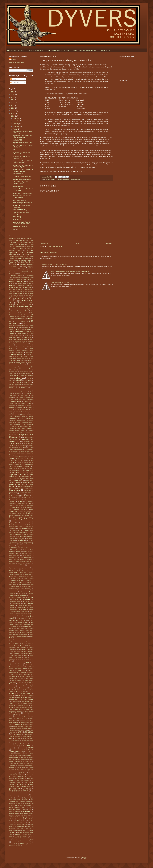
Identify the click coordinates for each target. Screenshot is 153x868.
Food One (29, 468)
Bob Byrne (19, 328)
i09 (19, 544)
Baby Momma (18, 293)
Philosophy (12, 684)
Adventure (31, 264)
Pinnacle (30, 684)
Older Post (109, 243)
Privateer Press (14, 699)
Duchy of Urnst (28, 426)
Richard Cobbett (28, 717)
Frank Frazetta (15, 472)
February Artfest (23, 466)
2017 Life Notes (19, 244)
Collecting (29, 360)
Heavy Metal (18, 534)
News (25, 655)
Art (30, 283)
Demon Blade (28, 401)
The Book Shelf (19, 779)
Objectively (12, 663)
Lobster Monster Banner (25, 605)
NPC (26, 657)
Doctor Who (28, 411)
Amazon (31, 274)
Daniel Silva (29, 390)
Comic (30, 362)
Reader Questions (16, 713)
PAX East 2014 (28, 674)
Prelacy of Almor (22, 695)
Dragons (13, 421)
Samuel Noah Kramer (28, 738)
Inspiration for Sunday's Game (22, 179)
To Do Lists (17, 804)
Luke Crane (25, 611)
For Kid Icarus (17, 219)
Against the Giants (14, 270)
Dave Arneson (28, 394)
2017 (13, 105)
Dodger (11, 413)
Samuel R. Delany (15, 740)
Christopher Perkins (16, 354)
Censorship (21, 349)
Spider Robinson (14, 758)
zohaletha (18, 846)
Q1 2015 (18, 703)
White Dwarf (20, 826)
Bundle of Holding (23, 339)
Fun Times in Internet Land (21, 478)
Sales (11, 738)
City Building (24, 356)
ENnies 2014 (30, 459)
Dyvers (14, 59)
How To (30, 540)
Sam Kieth (17, 738)
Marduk (19, 619)
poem (21, 690)
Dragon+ (22, 419)
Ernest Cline (14, 461)
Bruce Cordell (28, 337)
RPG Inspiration (17, 734)
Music (29, 644)
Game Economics (16, 482)
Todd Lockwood (26, 804)
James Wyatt (13, 557)
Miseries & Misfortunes (26, 630)
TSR (30, 807)
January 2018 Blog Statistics (17, 559)
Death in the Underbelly (20, 210)
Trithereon (24, 807)
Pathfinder (31, 673)
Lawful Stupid (15, 586)
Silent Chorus (22, 748)
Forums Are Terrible (28, 470)
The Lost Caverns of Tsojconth (19, 790)
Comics (22, 364)
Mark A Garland (27, 619)
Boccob (26, 328)
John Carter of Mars (24, 567)
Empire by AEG (17, 140)
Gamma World (13, 492)
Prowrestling (16, 702)
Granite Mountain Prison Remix (18, 509)
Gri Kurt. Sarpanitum (26, 523)
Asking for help (26, 287)
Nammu (24, 648)
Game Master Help (75, 180)
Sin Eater (31, 748)
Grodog (29, 525)
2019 (13, 100)
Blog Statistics (20, 321)
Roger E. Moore (24, 730)
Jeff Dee (29, 561)
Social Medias (30, 752)
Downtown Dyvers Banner (21, 413)
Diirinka (29, 405)
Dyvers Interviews (14, 451)
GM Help (20, 502)
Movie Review (24, 642)
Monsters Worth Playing (22, 636)
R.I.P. (27, 705)
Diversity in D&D (21, 407)
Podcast (16, 690)
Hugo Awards (28, 542)
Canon (26, 343)
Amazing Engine (23, 274)
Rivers (21, 721)
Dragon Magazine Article (17, 417)
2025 (13, 95)
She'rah (16, 746)
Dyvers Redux (15, 453)
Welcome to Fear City (22, 825)
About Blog (106, 50)
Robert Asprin (25, 723)
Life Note (31, 598)
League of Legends (14, 588)
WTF (32, 840)
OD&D (27, 663)
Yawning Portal (15, 842)
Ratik (25, 711)
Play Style (16, 688)
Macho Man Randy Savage (24, 613)
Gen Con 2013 (15, 496)
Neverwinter (31, 649)
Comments (15, 83)
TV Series (16, 809)
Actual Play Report (26, 262)
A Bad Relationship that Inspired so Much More (22, 183)
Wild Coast (20, 828)
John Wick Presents (26, 569)
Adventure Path (13, 268)
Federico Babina (13, 468)
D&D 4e (19, 382)
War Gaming (16, 821)
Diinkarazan (21, 405)
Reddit (16, 715)
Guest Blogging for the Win (26, 529)
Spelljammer (28, 756)
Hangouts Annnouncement (20, 532)
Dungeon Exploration (14, 428)
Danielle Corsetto (14, 392)
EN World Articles (20, 459)
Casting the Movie (22, 347)
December (16, 118)
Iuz (33, 548)
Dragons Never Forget (15, 424)
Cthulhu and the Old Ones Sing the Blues (21, 376)
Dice (30, 403)
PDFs (17, 678)
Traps (18, 807)
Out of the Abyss (20, 671)
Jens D (29, 563)
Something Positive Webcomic (19, 754)
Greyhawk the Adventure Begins (22, 521)
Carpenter (29, 345)
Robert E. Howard (20, 724)
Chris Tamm (28, 353)
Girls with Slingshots (15, 500)
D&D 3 (11, 380)
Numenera (26, 659)
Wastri (24, 821)
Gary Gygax (13, 494)
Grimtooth (12, 525)
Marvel (30, 621)
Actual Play (13, 262)
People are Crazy (15, 680)
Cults (12, 378)
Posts (13, 79)
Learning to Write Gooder (16, 590)
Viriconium (12, 819)
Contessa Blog (28, 366)
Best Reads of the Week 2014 (23, 305)
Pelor (22, 678)
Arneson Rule (22, 283)
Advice (23, 268)
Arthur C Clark (22, 286)
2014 (13, 113)
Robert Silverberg (18, 726)
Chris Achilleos (19, 353)
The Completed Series (36, 50)
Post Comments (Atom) (56, 247)
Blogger (85, 858)
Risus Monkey (13, 721)
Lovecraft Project (21, 607)
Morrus (17, 642)
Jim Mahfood (12, 565)
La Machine (28, 582)
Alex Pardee (17, 272)
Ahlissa (24, 270)
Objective (29, 661)
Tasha (11, 777)
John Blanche (14, 567)
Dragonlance (30, 419)
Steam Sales (25, 760)
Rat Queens (19, 711)
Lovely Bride (22, 609)
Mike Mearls (13, 628)
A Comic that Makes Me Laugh (22, 177)
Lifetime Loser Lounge (15, 602)
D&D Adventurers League (15, 384)
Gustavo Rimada (15, 531)
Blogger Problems (14, 326)
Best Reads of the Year (19, 309)
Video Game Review (26, 815)
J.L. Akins (25, 550)
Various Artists (23, 813)
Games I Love (28, 486)
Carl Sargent (19, 345)
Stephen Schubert (14, 763)
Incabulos (31, 546)
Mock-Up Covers (21, 632)
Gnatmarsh (12, 504)
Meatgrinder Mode (29, 625)
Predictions (12, 695)
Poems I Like (28, 690)
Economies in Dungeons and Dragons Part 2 (21, 153)
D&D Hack (20, 386)
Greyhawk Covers (15, 517)
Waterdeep (31, 821)
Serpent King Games (21, 744)
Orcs (25, 669)
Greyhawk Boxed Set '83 (25, 515)
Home (77, 243)
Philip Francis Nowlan (15, 682)
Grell (20, 513)
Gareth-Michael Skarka (25, 492)
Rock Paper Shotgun (27, 728)
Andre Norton (25, 278)
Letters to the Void (21, 596)
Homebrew (29, 538)
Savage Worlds (15, 742)
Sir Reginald (25, 750)
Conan (21, 366)
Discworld (12, 407)
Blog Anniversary (24, 313)
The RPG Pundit (25, 796)
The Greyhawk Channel (24, 786)
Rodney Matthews (14, 730)
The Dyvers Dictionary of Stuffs (59, 50)
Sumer (24, 767)
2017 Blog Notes (21, 241)
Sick (16, 748)
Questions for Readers (16, 705)
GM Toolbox (28, 502)
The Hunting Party (15, 788)
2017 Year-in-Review (18, 246)
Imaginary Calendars (22, 546)
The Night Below (24, 794)
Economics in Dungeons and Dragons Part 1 (21, 157)
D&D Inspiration (14, 388)
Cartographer (12, 347)
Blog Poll (14, 319)
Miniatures (29, 628)
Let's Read (22, 594)
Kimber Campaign (16, 578)
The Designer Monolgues (23, 781)
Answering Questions (17, 281)
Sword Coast (20, 769)
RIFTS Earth (12, 719)
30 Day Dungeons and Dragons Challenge (21, 252)
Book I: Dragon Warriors (24, 330)
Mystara (29, 646)
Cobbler (23, 360)
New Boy (31, 651)
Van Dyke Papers (13, 813)
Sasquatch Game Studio (28, 740)
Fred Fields (25, 472)
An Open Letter (29, 276)
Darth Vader (18, 394)
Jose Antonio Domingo (25, 571)
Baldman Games (29, 293)
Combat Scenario (21, 362)
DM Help (17, 409)
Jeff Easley (12, 563)
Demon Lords (13, 403)
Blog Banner (24, 315)
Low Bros (31, 609)
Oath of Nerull (19, 661)
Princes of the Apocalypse (24, 697)
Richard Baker (18, 717)
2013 (13, 116)
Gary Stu (22, 494)
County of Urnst (13, 372)
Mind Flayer (21, 628)
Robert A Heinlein (14, 722)
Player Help (24, 688)
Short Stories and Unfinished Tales (85, 50)
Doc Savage (19, 411)
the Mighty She (27, 792)
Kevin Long (19, 575)
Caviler (30, 347)
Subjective (20, 765)
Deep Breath (30, 400)
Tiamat (22, 802)
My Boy (22, 646)
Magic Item (24, 615)
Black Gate (12, 311)
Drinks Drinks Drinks (28, 424)
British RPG (28, 335)
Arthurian (30, 286)
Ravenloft (31, 711)
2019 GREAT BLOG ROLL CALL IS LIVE (54, 264)
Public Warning (25, 702)
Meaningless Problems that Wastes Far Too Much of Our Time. (70, 272)
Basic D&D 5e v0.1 (16, 297)
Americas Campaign (17, 276)
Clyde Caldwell (15, 360)
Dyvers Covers (28, 449)
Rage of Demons (19, 709)
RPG (19, 732)
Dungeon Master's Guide (17, 430)
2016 (13, 108)
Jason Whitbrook (20, 561)
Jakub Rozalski (28, 552)
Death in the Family (20, 400)
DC (33, 398)
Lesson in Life (13, 592)
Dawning (28, 398)
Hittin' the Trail (13, 538)
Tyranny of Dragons (14, 811)
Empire (28, 457)
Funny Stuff (18, 480)
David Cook (24, 396)
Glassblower (28, 500)
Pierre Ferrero (21, 684)
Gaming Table (28, 490)
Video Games (14, 817)
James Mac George (26, 553)
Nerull (16, 649)
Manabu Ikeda (20, 617)
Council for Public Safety (25, 370)
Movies (17, 644)
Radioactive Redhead (26, 707)
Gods (29, 504)
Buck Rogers (12, 339)
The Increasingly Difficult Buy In (22, 203)
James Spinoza (27, 555)
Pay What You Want (25, 676)
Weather (14, 823)
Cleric (32, 358)
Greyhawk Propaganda (26, 519)
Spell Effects (18, 756)
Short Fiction (25, 746)
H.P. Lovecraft (25, 531)
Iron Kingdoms (25, 548)
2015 (13, 111)
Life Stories (26, 599)
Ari (14, 283)
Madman (11, 615)
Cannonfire (19, 343)
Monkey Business (13, 634)
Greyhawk (26, 513)
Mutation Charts (13, 646)
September (16, 126)
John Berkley (30, 565)
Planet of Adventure (22, 686)
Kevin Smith (28, 575)
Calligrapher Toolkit (20, 341)
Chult (17, 356)
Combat (11, 362)
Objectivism (20, 663)
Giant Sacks (19, 498)
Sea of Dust (25, 742)
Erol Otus (23, 461)
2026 (13, 92)
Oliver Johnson (20, 667)
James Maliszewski (14, 555)
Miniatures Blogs (13, 630)
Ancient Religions (16, 278)
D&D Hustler (28, 386)
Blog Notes (30, 317)
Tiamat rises (29, 802)
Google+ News (15, 507)
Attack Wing (12, 289)
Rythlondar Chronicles (15, 736)
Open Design (18, 669)
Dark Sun (24, 392)
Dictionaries (12, 405)
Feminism (22, 468)
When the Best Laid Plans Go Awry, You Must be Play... (22, 223)
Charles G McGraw (22, 351)
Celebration (12, 349)
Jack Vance (19, 552)
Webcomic (22, 823)
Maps (13, 619)
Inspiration (14, 548)
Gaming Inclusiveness (26, 488)
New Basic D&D (15, 651)
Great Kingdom (28, 511)
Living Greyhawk (16, 603)
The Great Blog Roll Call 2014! (61, 283)
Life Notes (15, 600)
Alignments (25, 272)
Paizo (30, 671)
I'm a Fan (12, 544)
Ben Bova (26, 297)
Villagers (23, 817)
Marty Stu (23, 621)
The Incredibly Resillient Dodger (22, 193)
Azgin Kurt (12, 291)
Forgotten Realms (15, 470)
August (15, 129)
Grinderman (21, 525)
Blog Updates (28, 324)
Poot (24, 692)
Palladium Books (14, 672)
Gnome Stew (21, 504)
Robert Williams (29, 726)
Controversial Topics (14, 368)
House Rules (21, 540)
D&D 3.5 (18, 380)
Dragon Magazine (50, 180)
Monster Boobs (24, 634)
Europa (19, 463)
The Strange (18, 798)
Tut (10, 809)
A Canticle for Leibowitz (23, 258)
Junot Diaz (23, 573)
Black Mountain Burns (23, 311)
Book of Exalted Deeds (16, 331)
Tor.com (11, 807)
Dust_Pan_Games (21, 445)
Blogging (23, 326)
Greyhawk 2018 (13, 515)
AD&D (14, 264)
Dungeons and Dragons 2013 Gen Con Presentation (23, 162)
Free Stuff (23, 474)
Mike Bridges (28, 626)
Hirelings (29, 536)
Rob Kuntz (28, 721)
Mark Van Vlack (14, 621)
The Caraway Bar (18, 186)
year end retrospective (26, 842)
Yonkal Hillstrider (13, 844)
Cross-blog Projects (25, 374)
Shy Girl (11, 748)
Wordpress (17, 834)
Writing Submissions (23, 840)
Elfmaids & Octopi (19, 457)
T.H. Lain (23, 773)
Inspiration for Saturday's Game (22, 143)
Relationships (24, 715)
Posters (11, 693)
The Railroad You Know (20, 226)
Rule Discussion (28, 734)
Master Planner (23, 623)
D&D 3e (12, 382)
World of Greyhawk (21, 836)
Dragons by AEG (18, 174)
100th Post (12, 239)
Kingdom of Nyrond (17, 580)
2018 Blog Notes (18, 248)
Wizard (23, 830)
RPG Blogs (29, 732)
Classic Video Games (23, 358)
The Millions (12, 794)
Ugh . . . (15, 150)
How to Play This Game (16, 542)
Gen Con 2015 (25, 496)
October (16, 124)
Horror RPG (12, 540)
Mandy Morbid (29, 617)
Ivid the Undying (16, 550)
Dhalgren (23, 403)
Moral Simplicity (30, 638)
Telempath (17, 777)
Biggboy (29, 309)
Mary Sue (12, 623)
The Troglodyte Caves (19, 200)
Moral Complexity (19, 638)
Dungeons (22, 432)
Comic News (13, 364)
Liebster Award (21, 598)
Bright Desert (19, 335)
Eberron (23, 453)
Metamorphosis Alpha (16, 627)
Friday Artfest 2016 (24, 476)
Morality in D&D (23, 640)
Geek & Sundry (30, 494)
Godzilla (11, 505)
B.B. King (20, 291)
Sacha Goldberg (27, 736)
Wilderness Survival (14, 830)
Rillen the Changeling (23, 719)
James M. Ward (14, 553)
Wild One (29, 828)
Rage (10, 709)
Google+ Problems (27, 507)
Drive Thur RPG (16, 426)
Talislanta (29, 775)
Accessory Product (26, 260)
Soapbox (19, 752)
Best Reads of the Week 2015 (21, 307)
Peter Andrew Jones (27, 680)
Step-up (29, 761)
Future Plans (30, 480)
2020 (13, 97)
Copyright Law (30, 368)
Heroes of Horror (20, 536)
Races (17, 707)
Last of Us (31, 584)
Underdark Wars (26, 811)
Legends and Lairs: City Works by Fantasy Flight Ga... (23, 166)
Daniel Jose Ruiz (19, 390)
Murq (24, 644)
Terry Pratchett (26, 777)
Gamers (20, 486)
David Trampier (19, 398)
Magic (17, 615)
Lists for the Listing (28, 601)
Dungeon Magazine (27, 428)
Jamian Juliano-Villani (25, 557)
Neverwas (23, 649)
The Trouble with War (48, 253)
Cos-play (13, 370)
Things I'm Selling (28, 798)
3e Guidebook (25, 254)
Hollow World (21, 538)
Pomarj (18, 692)
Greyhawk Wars (14, 523)
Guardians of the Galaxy (16, 527)
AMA (16, 274)
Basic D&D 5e (29, 295)
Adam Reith (23, 264)
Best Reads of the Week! (16, 50)
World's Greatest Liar (21, 838)
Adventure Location (27, 266)
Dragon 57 (16, 415)
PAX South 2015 (13, 676)
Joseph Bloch (13, 573)
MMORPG (12, 632)
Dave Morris (13, 396)
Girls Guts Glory (28, 498)
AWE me (20, 289)
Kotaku (20, 582)
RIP (31, 719)
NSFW (20, 659)
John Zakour (13, 571)
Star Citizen (24, 758)
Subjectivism (28, 765)
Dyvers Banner (19, 449)
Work (11, 836)
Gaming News (15, 490)
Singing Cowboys (16, 750)
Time (11, 804)
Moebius (29, 632)
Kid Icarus (30, 576)
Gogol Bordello (19, 505)
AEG (30, 268)
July (14, 230)
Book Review (22, 333)
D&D (18, 378)
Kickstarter (21, 576)
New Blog (24, 651)
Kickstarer (12, 576)
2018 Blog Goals (29, 246)
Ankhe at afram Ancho (24, 280)
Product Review (27, 699)
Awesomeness (28, 289)
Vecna (30, 813)
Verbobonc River (13, 815)
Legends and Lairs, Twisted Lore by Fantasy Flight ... (22, 137)
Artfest (12, 285)
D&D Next (24, 388)
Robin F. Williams (15, 728)
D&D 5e (27, 382)
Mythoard (11, 648)
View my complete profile (17, 62)
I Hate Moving (17, 217)
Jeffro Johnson (21, 563)
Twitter (30, 809)
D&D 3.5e (28, 380)
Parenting (23, 672)
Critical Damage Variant (26, 372)
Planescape (12, 686)
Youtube (23, 844)
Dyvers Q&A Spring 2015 (27, 451)
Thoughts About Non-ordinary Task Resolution (22, 197)
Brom (20, 337)
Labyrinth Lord (13, 584)
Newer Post (44, 243)
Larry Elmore (22, 584)
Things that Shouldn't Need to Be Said (19, 800)
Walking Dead (20, 819)
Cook (22, 368)
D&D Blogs (26, 384)
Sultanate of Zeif (14, 767)
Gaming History (14, 488)
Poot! (30, 692)
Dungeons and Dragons (62, 180)
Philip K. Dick (28, 682)
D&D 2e (29, 378)
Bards (22, 295)
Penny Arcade (30, 678)
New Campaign (15, 653)
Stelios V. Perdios (20, 761)
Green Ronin (13, 513)
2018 (13, 103)
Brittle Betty (12, 337)
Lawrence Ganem (27, 586)
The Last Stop (27, 788)
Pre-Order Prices (25, 693)
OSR (10, 671)
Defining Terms (16, 401)
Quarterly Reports (27, 703)
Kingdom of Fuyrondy (28, 578)
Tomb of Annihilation (26, 806)
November (16, 121)
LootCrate (12, 607)
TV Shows (23, 809)
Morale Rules (14, 640)
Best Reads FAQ (20, 299)
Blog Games (20, 317)
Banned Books (15, 295)
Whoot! (28, 827)
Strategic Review (24, 763)
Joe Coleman (21, 565)
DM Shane (25, 409)
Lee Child (29, 590)
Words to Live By (27, 834)
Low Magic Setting (15, 611)
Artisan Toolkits (14, 287)
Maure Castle (19, 625)
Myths (18, 648)
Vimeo (30, 817)
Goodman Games (29, 505)
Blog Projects (22, 319)
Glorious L (12, 502)
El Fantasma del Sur (23, 455)
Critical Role (12, 374)
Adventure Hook (15, 266)
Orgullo (30, 669)
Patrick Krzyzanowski (16, 674)
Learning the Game (26, 588)
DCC (12, 400)
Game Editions (27, 482)
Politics (11, 692)
